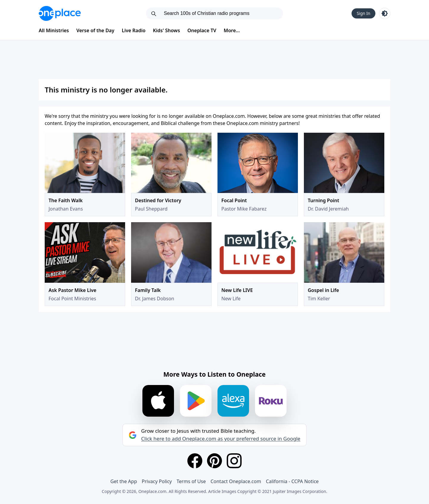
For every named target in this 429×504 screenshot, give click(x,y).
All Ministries (54, 30)
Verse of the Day (95, 30)
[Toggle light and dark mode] (385, 13)
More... (232, 30)
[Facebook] (195, 461)
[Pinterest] (214, 461)
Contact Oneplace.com (236, 481)
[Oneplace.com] (60, 13)
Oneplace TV (202, 30)
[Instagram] (234, 461)
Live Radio (134, 30)
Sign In (363, 13)
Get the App (123, 481)
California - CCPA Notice (292, 481)
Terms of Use (191, 481)
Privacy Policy (157, 481)
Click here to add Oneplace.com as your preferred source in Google (221, 439)
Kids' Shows (166, 30)
